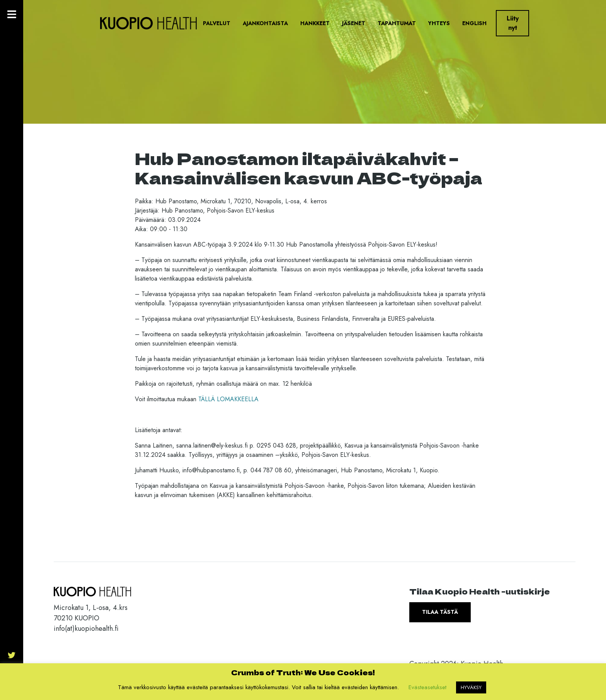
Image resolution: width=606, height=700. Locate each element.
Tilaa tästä (440, 612)
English (474, 23)
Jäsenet (354, 23)
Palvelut (217, 23)
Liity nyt (513, 23)
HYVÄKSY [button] (471, 687)
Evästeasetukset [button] (427, 687)
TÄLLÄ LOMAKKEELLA (228, 399)
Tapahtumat (397, 23)
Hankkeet (315, 23)
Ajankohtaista (265, 23)
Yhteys (439, 23)
